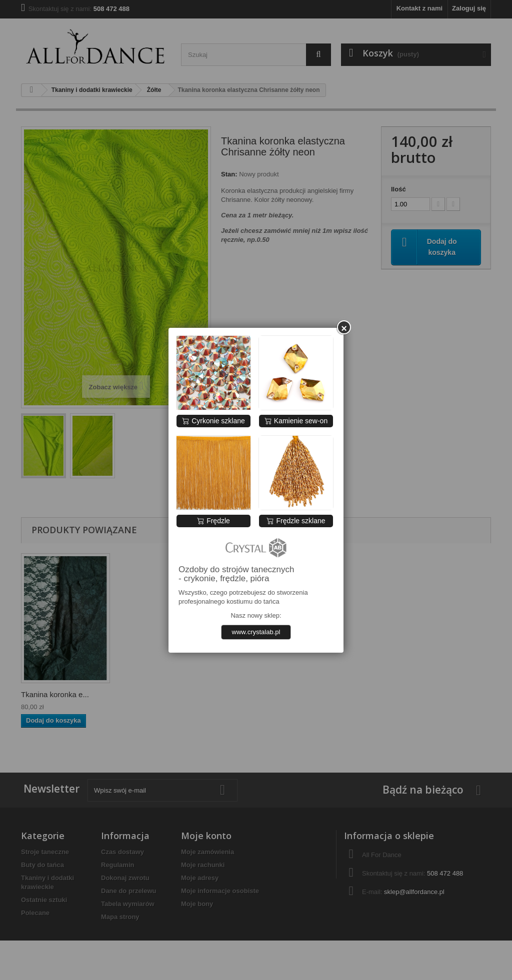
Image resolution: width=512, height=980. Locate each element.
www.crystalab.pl (256, 632)
